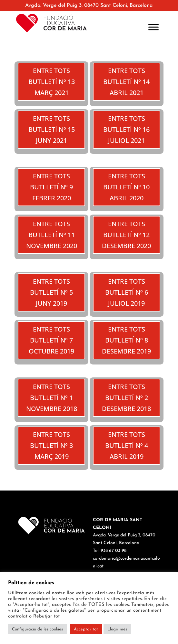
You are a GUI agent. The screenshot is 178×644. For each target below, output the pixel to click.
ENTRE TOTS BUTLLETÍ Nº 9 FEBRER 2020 (51, 187)
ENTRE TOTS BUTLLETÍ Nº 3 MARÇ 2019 (51, 445)
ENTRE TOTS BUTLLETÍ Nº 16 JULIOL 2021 (126, 129)
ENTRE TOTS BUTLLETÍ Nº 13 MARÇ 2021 (52, 82)
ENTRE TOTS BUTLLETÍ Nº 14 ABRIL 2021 (126, 82)
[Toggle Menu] (153, 27)
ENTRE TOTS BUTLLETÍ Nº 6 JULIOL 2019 (127, 292)
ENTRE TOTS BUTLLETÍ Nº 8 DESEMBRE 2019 (126, 340)
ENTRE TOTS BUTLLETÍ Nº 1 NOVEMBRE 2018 (52, 398)
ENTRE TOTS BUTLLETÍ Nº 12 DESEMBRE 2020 (126, 235)
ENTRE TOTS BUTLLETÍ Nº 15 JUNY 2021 (52, 129)
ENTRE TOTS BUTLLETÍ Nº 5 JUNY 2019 (51, 292)
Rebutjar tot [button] (46, 616)
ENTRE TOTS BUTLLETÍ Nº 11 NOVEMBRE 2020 (52, 235)
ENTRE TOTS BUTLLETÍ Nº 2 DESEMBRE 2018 (126, 398)
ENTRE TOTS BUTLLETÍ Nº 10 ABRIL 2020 (126, 187)
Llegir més (117, 629)
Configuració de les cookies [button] (37, 629)
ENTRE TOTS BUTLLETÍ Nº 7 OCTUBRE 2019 (51, 340)
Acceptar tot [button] (86, 629)
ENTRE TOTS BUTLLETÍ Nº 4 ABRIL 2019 (127, 445)
